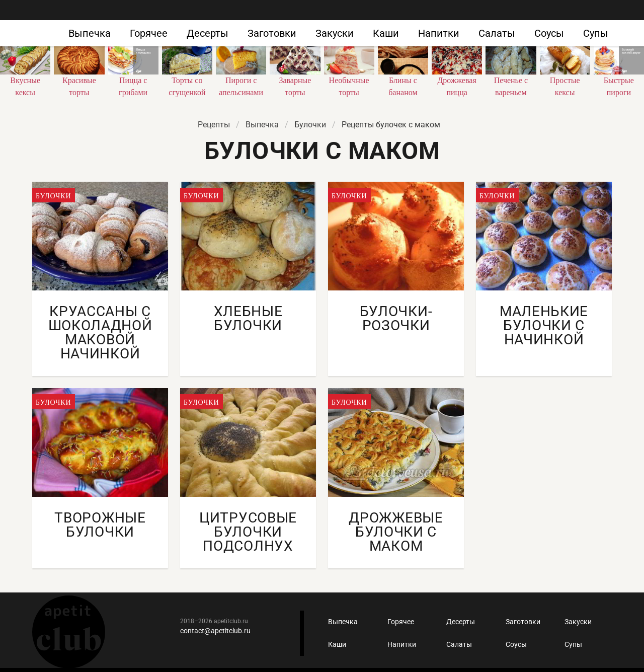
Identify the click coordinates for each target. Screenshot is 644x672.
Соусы (549, 33)
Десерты (208, 33)
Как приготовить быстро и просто (60, 24)
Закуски (335, 33)
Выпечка (90, 33)
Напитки (439, 33)
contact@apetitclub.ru (215, 631)
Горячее (149, 33)
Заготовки (272, 33)
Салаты (497, 33)
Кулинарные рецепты (69, 632)
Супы (596, 33)
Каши (386, 33)
